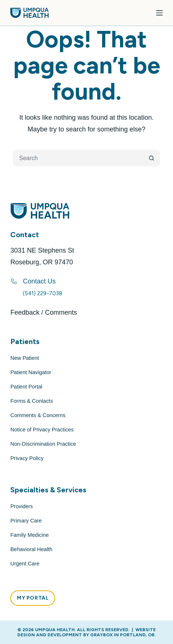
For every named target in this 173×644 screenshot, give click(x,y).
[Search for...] (78, 158)
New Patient (25, 358)
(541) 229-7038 (43, 293)
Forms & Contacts (32, 401)
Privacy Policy (27, 458)
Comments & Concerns (38, 415)
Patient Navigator (31, 372)
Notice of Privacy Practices (42, 430)
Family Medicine (29, 535)
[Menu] (159, 13)
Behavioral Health (31, 549)
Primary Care (26, 521)
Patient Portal (26, 387)
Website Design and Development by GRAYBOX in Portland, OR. (86, 632)
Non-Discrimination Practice (43, 444)
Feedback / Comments (44, 312)
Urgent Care (25, 564)
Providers (22, 506)
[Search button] (152, 158)
